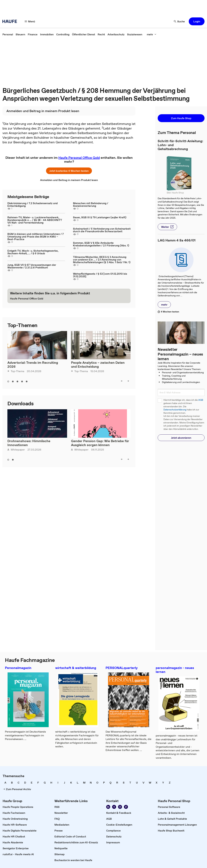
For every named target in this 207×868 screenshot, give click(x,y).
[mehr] (152, 34)
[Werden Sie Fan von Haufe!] (126, 807)
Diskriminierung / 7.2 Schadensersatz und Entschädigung (33, 204)
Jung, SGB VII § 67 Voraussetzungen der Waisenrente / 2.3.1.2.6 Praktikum (32, 266)
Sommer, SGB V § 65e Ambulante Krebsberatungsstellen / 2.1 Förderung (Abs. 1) (101, 244)
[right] (128, 381)
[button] (197, 21)
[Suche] (179, 21)
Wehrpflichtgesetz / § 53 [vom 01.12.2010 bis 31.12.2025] (100, 275)
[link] (8, 34)
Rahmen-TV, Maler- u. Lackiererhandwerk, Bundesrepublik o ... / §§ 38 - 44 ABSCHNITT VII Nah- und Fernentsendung (35, 220)
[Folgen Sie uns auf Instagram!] (120, 807)
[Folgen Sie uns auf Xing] (114, 807)
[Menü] (30, 21)
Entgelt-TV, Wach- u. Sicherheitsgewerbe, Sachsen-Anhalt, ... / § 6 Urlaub (33, 252)
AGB (201, 400)
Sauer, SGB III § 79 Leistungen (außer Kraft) (100, 217)
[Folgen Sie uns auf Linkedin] (108, 807)
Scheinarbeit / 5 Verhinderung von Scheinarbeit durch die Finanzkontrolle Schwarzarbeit (102, 230)
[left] (122, 381)
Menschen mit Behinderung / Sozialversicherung (91, 204)
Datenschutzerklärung (175, 410)
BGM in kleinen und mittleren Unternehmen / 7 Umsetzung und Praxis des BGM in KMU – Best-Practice (36, 237)
